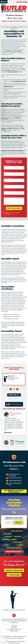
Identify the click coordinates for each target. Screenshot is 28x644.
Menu (5, 2)
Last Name (7, 172)
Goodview (5, 539)
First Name (7, 165)
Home (3, 27)
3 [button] (17, 389)
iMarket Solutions (11, 641)
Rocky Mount (18, 542)
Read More (8, 432)
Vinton (20, 545)
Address (6, 190)
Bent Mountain (17, 531)
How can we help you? (11, 197)
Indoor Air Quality (11, 27)
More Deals (13, 395)
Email (6, 184)
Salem (6, 545)
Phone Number (9, 178)
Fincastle (18, 537)
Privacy (1, 642)
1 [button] (11, 389)
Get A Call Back (14, 208)
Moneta (14, 539)
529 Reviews (17, 404)
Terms (4, 642)
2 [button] (14, 389)
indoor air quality (12, 72)
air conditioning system (19, 81)
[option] (14, 379)
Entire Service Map (13, 552)
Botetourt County (14, 548)
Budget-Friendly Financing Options (14, 21)
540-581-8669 (22, 2)
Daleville (8, 537)
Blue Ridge (8, 534)
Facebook (14, 615)
